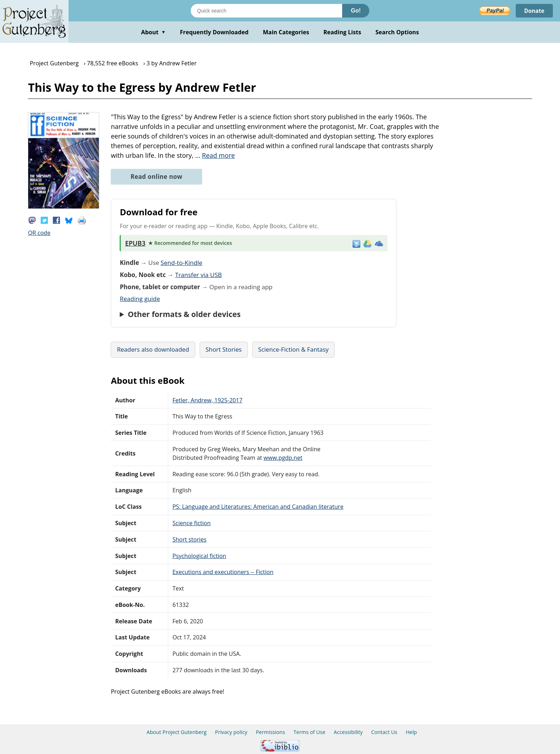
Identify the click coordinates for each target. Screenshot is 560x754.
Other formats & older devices (184, 314)
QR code (39, 233)
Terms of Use (309, 732)
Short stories (189, 539)
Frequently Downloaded (214, 32)
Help (411, 732)
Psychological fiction (199, 556)
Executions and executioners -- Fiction (223, 572)
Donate (534, 11)
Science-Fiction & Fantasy (293, 349)
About (153, 32)
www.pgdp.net (283, 458)
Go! (356, 11)
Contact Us (384, 732)
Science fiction (192, 523)
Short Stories (224, 349)
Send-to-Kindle (182, 263)
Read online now (156, 177)
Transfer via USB (198, 275)
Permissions (270, 732)
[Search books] (266, 11)
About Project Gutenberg (177, 732)
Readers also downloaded (153, 349)
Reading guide (140, 299)
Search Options (397, 32)
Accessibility (348, 732)
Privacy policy (231, 732)
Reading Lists (342, 32)
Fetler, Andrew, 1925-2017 (207, 400)
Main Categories (286, 32)
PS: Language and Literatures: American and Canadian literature (258, 507)
